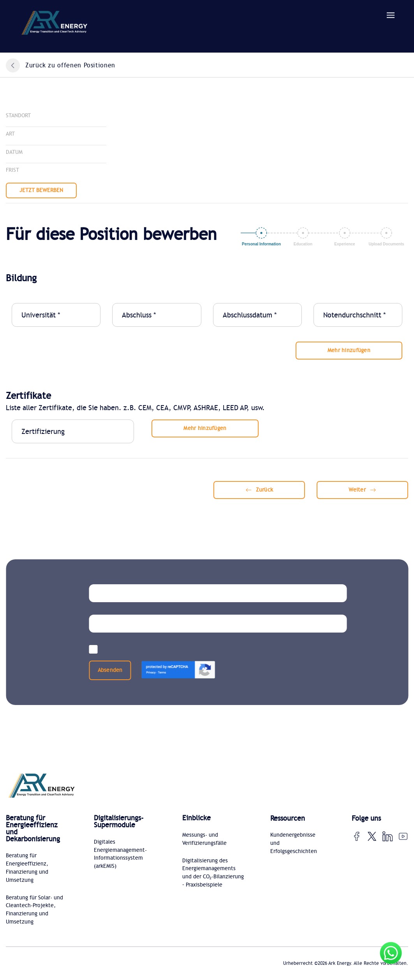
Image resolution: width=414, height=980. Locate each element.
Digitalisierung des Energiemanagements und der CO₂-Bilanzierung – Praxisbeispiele (213, 873)
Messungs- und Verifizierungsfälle (204, 839)
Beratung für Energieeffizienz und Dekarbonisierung (33, 829)
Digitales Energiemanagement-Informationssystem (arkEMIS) (120, 855)
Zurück (259, 490)
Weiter (362, 490)
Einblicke (196, 818)
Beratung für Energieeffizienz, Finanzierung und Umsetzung (27, 869)
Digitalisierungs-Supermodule (119, 822)
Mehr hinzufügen (349, 350)
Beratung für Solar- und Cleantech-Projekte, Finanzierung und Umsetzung (34, 911)
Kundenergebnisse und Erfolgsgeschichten (294, 843)
